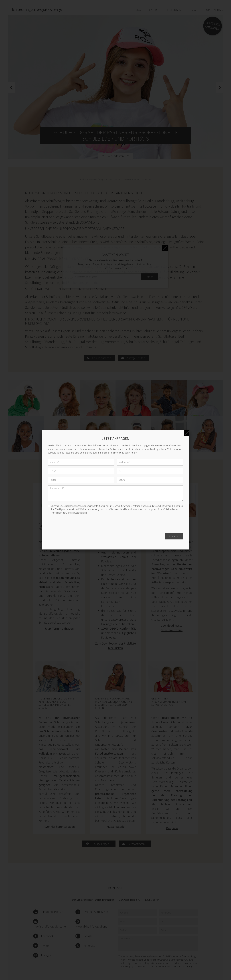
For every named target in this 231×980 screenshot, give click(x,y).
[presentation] (71, 524)
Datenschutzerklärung (76, 513)
